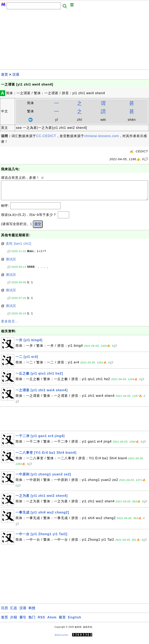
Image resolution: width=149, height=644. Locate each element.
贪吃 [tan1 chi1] (19, 248)
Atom (52, 621)
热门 (32, 621)
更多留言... (10, 325)
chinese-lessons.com (102, 136)
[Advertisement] (74, 41)
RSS (41, 621)
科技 (32, 612)
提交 (38, 228)
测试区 (11, 263)
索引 (23, 621)
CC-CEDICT (46, 136)
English (75, 621)
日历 (5, 612)
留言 (62, 621)
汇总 (14, 612)
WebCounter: (62, 639)
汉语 (16, 75)
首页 (5, 75)
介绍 (14, 621)
